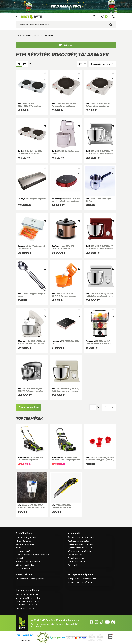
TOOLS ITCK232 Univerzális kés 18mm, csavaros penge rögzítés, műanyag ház (63, 508)
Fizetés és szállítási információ (81, 544)
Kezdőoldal (18, 36)
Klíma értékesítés (24, 541)
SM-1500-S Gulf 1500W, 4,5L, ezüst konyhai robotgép (100, 152)
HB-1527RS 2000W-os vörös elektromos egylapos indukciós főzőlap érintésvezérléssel (66, 202)
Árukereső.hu (25, 640)
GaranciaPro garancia (26, 537)
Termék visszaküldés (77, 558)
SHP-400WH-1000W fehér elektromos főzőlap (98, 105)
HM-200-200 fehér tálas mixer (65, 152)
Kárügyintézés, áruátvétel (79, 551)
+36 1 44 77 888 (32, 594)
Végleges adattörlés (25, 544)
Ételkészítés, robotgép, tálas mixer (37, 36)
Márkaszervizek (75, 555)
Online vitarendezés (77, 561)
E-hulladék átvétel (24, 551)
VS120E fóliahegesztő (32, 199)
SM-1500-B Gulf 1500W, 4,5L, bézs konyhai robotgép (65, 390)
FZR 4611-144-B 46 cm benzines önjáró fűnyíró (66, 459)
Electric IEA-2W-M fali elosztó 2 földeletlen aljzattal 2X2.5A (31, 507)
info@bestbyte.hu (31, 598)
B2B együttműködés (25, 565)
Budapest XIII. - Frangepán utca (30, 579)
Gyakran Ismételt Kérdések (80, 548)
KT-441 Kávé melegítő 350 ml (99, 200)
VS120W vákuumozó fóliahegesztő (31, 247)
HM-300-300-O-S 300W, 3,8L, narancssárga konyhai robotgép (64, 296)
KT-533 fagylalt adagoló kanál (31, 295)
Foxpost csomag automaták (28, 561)
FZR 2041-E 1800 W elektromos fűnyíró (31, 459)
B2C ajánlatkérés (24, 568)
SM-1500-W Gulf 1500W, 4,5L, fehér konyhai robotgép (100, 295)
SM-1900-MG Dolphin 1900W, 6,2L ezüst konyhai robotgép (30, 391)
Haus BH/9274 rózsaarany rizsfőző (63, 247)
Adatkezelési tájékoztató (79, 541)
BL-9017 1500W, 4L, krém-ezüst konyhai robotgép (32, 342)
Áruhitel (20, 548)
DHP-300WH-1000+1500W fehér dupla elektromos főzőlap (30, 106)
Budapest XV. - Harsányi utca (81, 582)
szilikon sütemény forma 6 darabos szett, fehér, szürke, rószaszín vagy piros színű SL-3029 (100, 461)
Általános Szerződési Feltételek (82, 537)
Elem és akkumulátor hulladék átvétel (33, 555)
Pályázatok (73, 565)
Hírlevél (19, 558)
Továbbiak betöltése (29, 407)
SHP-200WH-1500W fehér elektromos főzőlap (64, 105)
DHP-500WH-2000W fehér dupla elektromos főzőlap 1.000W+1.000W (30, 153)
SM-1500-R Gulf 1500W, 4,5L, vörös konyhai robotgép (100, 247)
